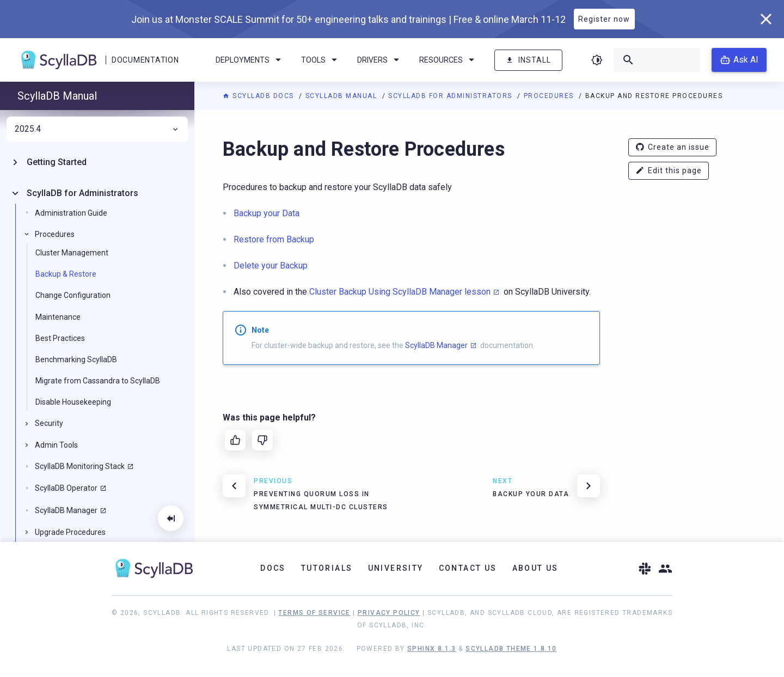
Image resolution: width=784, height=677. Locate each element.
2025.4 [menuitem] (97, 129)
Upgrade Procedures (70, 532)
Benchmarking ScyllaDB (76, 359)
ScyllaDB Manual (342, 96)
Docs (273, 568)
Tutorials (327, 568)
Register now (604, 19)
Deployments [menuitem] (250, 60)
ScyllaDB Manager (436, 345)
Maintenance (58, 317)
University (396, 568)
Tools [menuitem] (321, 60)
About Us (535, 568)
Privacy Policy (389, 613)
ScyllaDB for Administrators (451, 96)
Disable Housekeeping (73, 402)
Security (49, 423)
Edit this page (669, 171)
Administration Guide (71, 213)
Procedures (550, 96)
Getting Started (57, 162)
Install (528, 60)
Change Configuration (73, 295)
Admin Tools (56, 445)
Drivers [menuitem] (380, 60)
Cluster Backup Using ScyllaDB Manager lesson (400, 292)
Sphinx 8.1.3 (432, 649)
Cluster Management (72, 253)
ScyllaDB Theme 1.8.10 (511, 649)
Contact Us (468, 568)
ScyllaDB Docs (259, 96)
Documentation (145, 60)
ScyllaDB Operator (66, 488)
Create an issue (672, 147)
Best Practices (60, 338)
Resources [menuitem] (449, 60)
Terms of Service (314, 613)
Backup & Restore (66, 274)
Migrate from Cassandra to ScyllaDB (98, 381)
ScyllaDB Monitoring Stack (80, 466)
